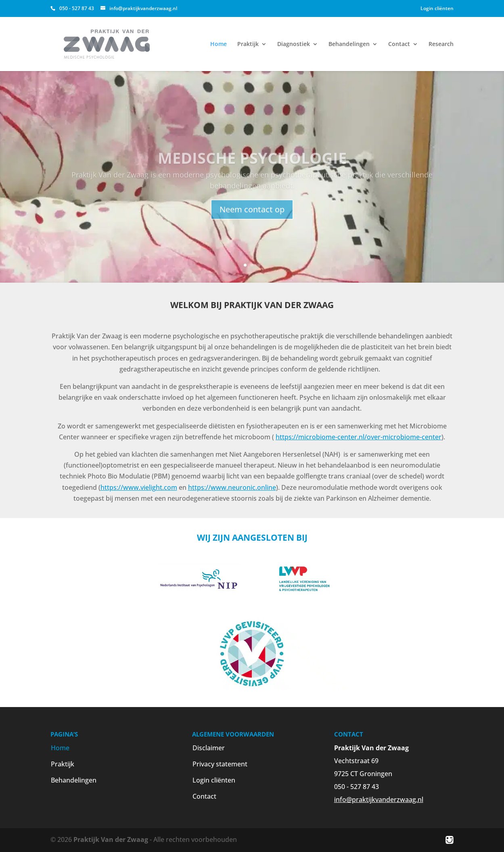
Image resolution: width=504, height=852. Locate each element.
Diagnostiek (294, 44)
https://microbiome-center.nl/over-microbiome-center (359, 437)
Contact (399, 44)
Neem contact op (252, 221)
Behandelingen (349, 44)
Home (219, 44)
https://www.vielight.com (139, 487)
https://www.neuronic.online (232, 487)
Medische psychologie (252, 169)
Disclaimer (209, 748)
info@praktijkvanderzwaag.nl (379, 800)
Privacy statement (220, 764)
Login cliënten (437, 8)
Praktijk (248, 44)
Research (441, 44)
